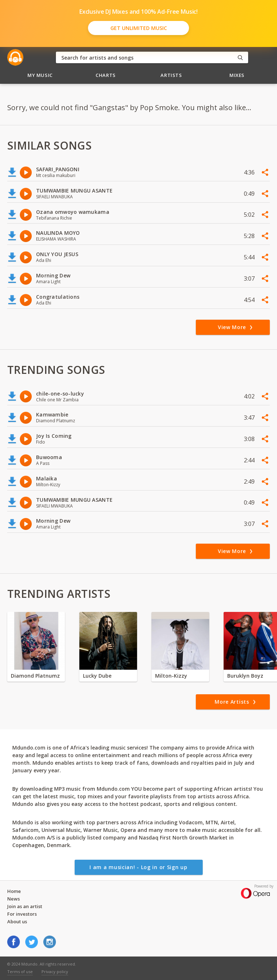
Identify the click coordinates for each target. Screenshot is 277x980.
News (14, 899)
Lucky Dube (97, 676)
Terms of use (20, 972)
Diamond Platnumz (35, 676)
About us (17, 921)
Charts (106, 75)
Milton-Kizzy (171, 676)
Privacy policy (55, 972)
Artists (171, 75)
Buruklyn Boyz (245, 676)
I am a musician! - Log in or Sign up (138, 867)
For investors (22, 914)
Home (14, 891)
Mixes (237, 75)
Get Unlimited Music (139, 28)
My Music (40, 75)
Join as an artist (25, 906)
